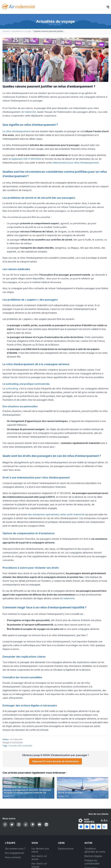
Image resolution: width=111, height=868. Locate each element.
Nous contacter (13, 857)
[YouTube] (39, 824)
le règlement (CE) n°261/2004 (25, 159)
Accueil (6, 31)
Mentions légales (93, 856)
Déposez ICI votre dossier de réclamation (55, 761)
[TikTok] (26, 824)
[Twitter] (12, 824)
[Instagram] (19, 824)
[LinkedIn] (46, 824)
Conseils (13, 746)
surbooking (12, 389)
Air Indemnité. (67, 598)
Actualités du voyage (21, 31)
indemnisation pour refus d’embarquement (75, 163)
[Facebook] (5, 824)
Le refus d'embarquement (17, 131)
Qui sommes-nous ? (15, 849)
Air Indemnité (29, 112)
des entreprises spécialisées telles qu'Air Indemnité (57, 514)
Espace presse (66, 849)
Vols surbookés (25, 746)
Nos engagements (15, 853)
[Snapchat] (33, 824)
